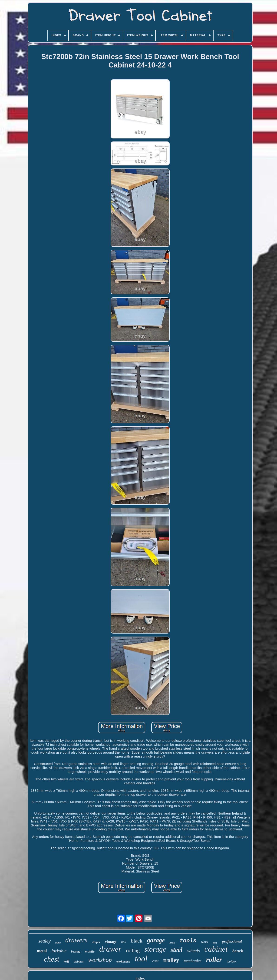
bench (238, 951)
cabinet (216, 949)
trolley (171, 960)
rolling (133, 950)
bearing (76, 952)
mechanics (193, 961)
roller (214, 959)
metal (42, 951)
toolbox (231, 962)
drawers (76, 940)
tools (188, 941)
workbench (123, 962)
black (137, 941)
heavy (172, 943)
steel (176, 950)
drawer (110, 949)
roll (67, 961)
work (204, 942)
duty (215, 943)
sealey (44, 941)
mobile (90, 951)
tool (141, 959)
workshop (100, 960)
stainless (79, 962)
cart (155, 961)
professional (232, 941)
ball (124, 942)
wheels (193, 951)
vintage (111, 942)
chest (52, 959)
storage (155, 949)
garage (156, 940)
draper (96, 942)
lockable (59, 951)
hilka (58, 943)
